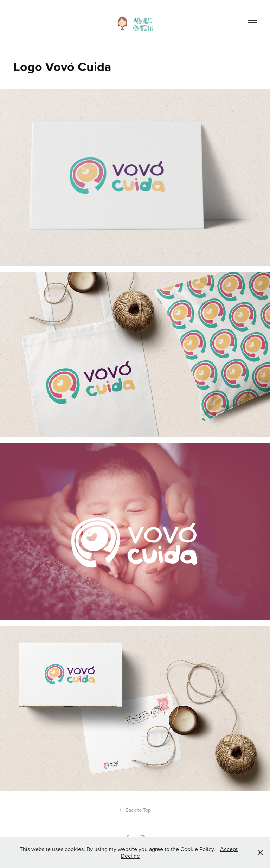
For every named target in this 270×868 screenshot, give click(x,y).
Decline (130, 856)
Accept (229, 849)
